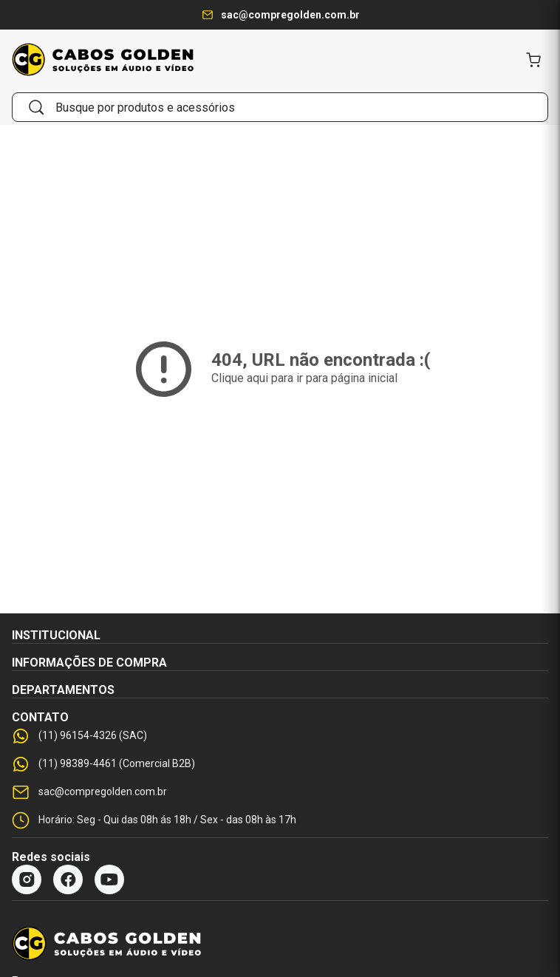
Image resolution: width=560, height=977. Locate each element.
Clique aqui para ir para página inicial (304, 378)
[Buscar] (36, 107)
